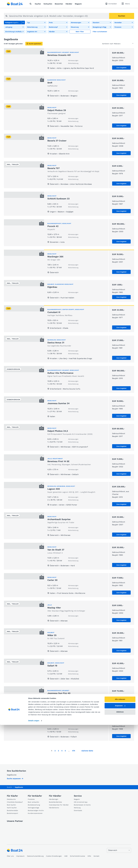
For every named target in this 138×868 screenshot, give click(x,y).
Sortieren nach (108, 44)
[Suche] (31, 4)
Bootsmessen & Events (82, 805)
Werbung (77, 808)
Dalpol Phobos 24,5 (58, 431)
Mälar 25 (52, 635)
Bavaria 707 (54, 168)
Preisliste (31, 799)
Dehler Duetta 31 (56, 724)
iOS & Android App (81, 802)
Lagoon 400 (54, 489)
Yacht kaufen (12, 808)
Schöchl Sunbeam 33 (58, 199)
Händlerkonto (54, 808)
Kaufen (38, 4)
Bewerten (59, 4)
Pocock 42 (53, 226)
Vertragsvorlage (33, 808)
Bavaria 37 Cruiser (57, 141)
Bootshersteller (13, 810)
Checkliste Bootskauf (15, 802)
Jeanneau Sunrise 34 (58, 403)
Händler (69, 4)
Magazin (78, 4)
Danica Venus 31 (56, 343)
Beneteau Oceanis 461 (59, 55)
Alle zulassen (120, 842)
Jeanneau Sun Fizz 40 (59, 693)
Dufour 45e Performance (60, 373)
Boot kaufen (11, 805)
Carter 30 (52, 580)
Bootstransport (12, 813)
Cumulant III (54, 312)
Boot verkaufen (33, 802)
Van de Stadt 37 (56, 550)
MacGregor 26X (55, 257)
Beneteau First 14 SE (58, 461)
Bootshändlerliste (55, 802)
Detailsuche (11, 799)
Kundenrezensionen (35, 813)
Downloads (78, 810)
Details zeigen (34, 864)
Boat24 (9, 787)
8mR (50, 83)
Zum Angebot (121, 68)
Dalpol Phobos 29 (57, 110)
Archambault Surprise (59, 519)
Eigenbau (52, 287)
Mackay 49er (54, 608)
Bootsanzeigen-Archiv (36, 810)
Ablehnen (120, 855)
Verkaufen (48, 4)
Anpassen (120, 849)
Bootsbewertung (34, 805)
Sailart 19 (52, 666)
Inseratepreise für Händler (59, 805)
